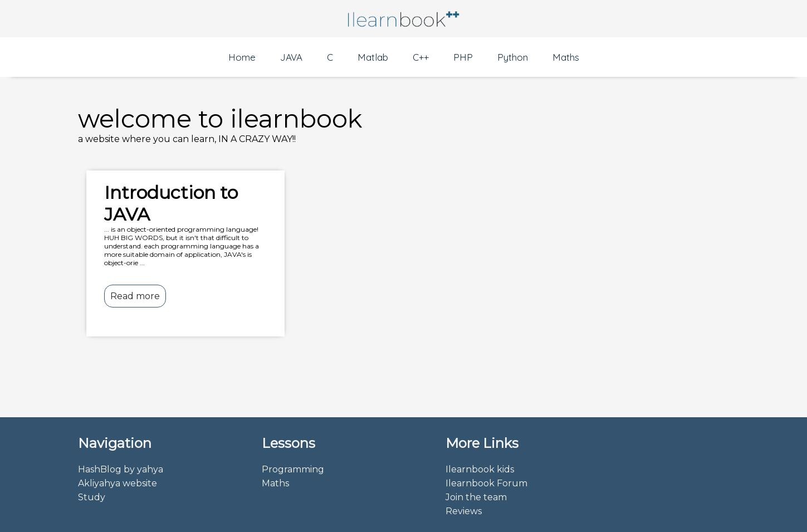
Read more (135, 296)
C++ (421, 57)
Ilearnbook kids (480, 469)
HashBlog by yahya (121, 469)
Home (242, 57)
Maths (566, 57)
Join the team (476, 497)
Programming (293, 469)
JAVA (291, 57)
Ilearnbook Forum (486, 483)
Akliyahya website (118, 483)
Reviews (464, 511)
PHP (463, 57)
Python (513, 57)
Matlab (373, 57)
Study (92, 497)
